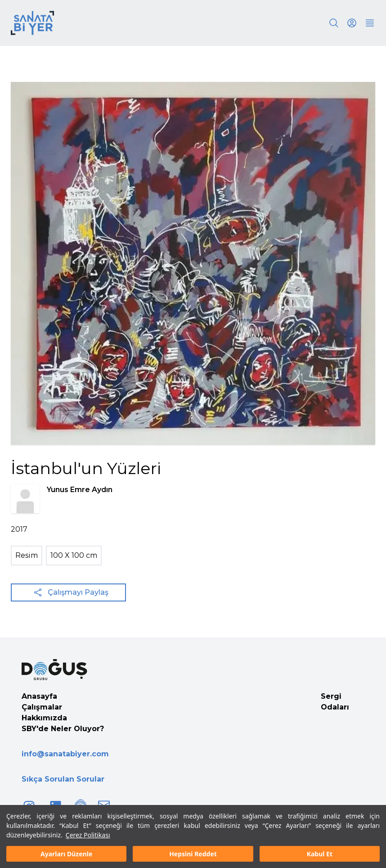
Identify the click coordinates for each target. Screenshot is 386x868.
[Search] (334, 23)
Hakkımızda (44, 718)
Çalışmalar (42, 707)
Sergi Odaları (335, 702)
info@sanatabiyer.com (65, 754)
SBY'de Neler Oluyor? (63, 729)
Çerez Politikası (88, 835)
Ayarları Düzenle (66, 854)
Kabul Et (320, 854)
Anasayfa (39, 696)
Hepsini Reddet (193, 854)
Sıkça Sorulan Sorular (63, 779)
